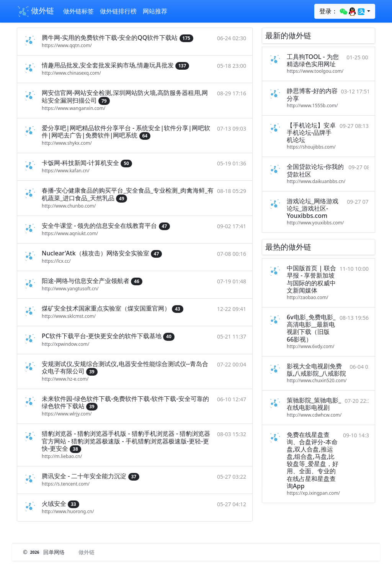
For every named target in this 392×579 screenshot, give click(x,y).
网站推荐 (155, 11)
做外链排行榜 (118, 11)
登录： (342, 11)
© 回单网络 (45, 552)
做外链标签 (78, 11)
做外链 (35, 11)
